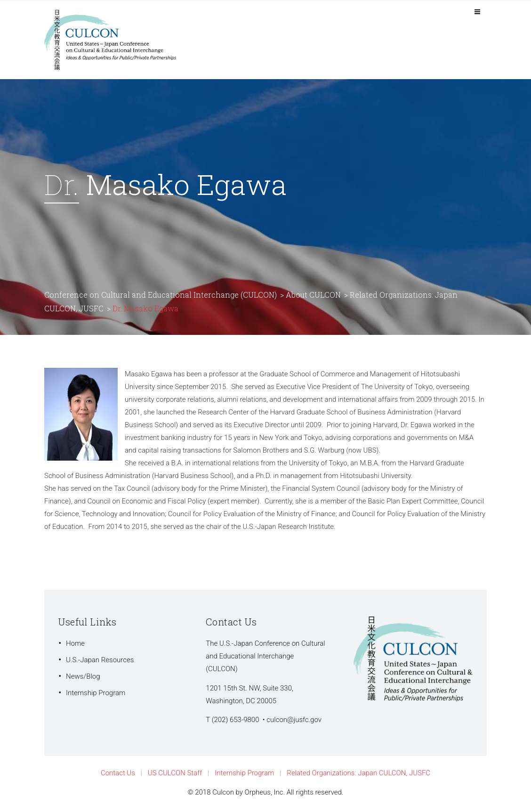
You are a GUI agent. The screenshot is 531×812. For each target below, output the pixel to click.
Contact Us (118, 773)
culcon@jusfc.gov (294, 720)
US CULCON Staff (175, 773)
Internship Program (96, 693)
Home (75, 643)
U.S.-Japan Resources (100, 660)
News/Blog (83, 676)
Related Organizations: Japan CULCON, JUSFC (358, 773)
